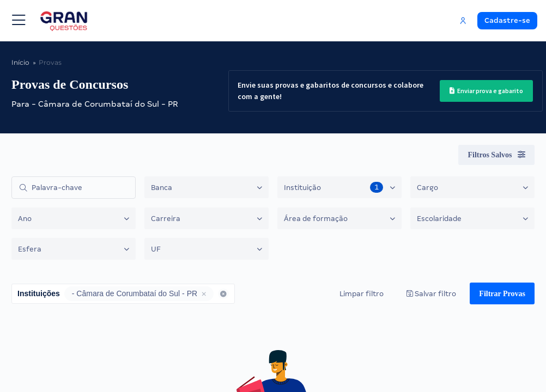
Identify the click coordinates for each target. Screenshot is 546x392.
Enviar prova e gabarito (486, 91)
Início (20, 62)
